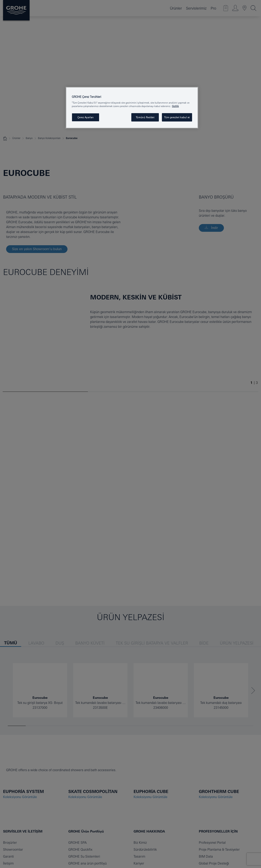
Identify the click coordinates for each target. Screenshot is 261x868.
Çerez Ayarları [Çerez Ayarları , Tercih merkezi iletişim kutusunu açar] (86, 117)
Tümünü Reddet (145, 117)
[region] (132, 108)
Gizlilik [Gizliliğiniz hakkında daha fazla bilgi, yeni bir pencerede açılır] (175, 106)
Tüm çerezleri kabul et (177, 117)
